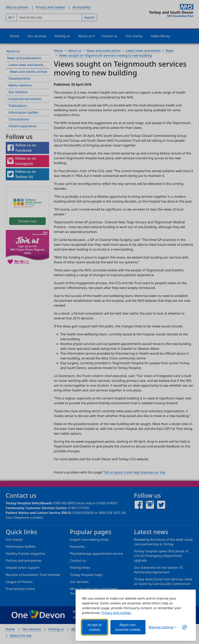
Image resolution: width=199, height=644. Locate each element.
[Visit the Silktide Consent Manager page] (185, 627)
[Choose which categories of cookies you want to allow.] (163, 627)
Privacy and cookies (116, 613)
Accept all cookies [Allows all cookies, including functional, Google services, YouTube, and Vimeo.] (95, 627)
